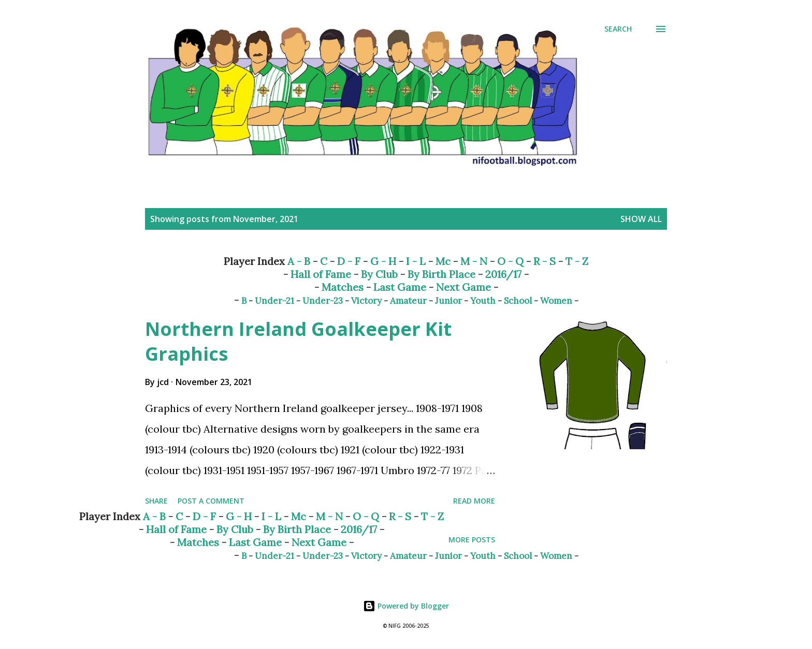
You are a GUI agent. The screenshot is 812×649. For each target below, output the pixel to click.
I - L (416, 261)
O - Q (510, 261)
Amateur (408, 301)
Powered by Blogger (406, 606)
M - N (474, 261)
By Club (379, 274)
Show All (641, 219)
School (518, 301)
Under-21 (274, 301)
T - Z (577, 261)
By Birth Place (441, 274)
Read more (474, 501)
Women (556, 301)
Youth (483, 301)
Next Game (463, 287)
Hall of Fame (321, 274)
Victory (366, 301)
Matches (343, 287)
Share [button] (156, 501)
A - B (299, 261)
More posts (472, 540)
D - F (349, 261)
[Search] (618, 29)
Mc (443, 261)
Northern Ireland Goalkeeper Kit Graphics (298, 341)
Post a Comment (211, 501)
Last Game (400, 287)
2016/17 (503, 274)
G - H (383, 261)
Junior (448, 301)
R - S (545, 261)
